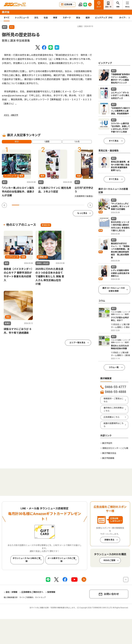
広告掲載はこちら (112, 417)
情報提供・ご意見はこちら (114, 400)
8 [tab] (66, 205)
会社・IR (108, 7)
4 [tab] (37, 205)
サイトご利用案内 (26, 597)
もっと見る (82, 213)
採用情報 (51, 592)
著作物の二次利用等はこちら (114, 409)
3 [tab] (30, 205)
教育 (55, 18)
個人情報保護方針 (11, 597)
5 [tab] (44, 205)
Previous (4, 205)
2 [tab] (23, 205)
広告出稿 (68, 4)
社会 (46, 18)
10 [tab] (81, 205)
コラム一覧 (114, 367)
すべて (7, 18)
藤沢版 (6, 12)
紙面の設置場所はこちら (114, 425)
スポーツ (67, 18)
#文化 (7, 115)
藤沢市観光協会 (109, 453)
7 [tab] (59, 205)
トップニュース (22, 18)
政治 (78, 18)
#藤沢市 (14, 115)
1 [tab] (15, 205)
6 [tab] (52, 205)
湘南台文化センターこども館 (115, 448)
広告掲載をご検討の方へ (32, 592)
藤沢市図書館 (108, 458)
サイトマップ (40, 597)
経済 (88, 18)
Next (90, 205)
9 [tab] (73, 205)
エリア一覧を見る (77, 343)
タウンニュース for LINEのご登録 (27, 560)
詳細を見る (109, 540)
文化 (36, 18)
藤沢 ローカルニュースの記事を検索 (114, 290)
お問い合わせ (111, 594)
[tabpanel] (19, 173)
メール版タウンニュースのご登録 (61, 560)
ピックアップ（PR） (104, 18)
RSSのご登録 (109, 560)
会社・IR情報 (11, 592)
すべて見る (114, 141)
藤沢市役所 (107, 443)
